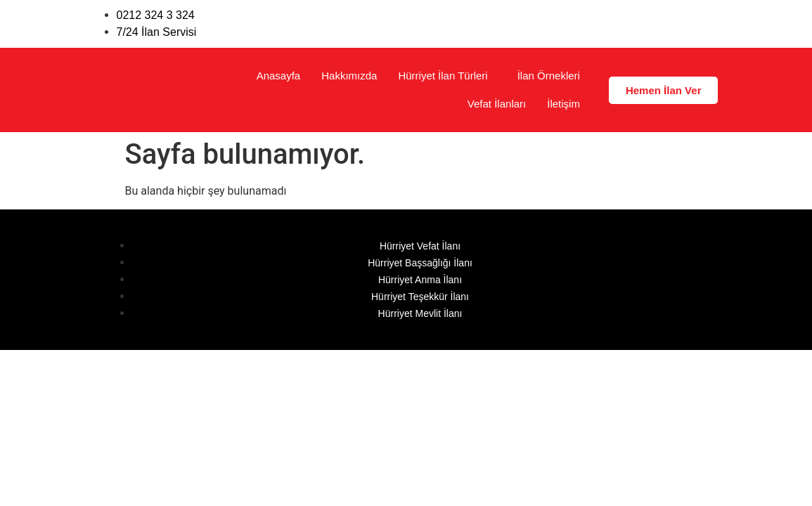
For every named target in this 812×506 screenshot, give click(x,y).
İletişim (563, 104)
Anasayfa (279, 76)
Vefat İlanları (497, 104)
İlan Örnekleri (549, 76)
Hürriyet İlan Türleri (443, 76)
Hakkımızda (349, 76)
